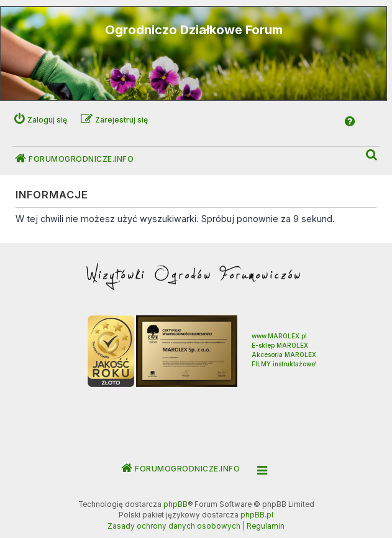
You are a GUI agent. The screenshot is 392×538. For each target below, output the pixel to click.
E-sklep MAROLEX (280, 345)
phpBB (175, 504)
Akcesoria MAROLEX (284, 355)
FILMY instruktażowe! (284, 364)
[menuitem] (372, 155)
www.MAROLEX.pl (279, 336)
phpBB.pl (257, 515)
